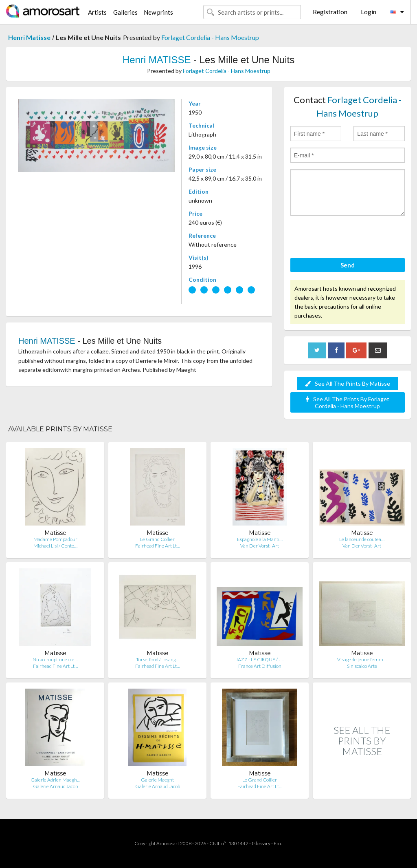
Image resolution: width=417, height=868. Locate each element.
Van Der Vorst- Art (260, 546)
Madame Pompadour (55, 539)
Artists (97, 12)
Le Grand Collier (157, 539)
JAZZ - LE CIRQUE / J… (260, 659)
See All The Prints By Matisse (348, 383)
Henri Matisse (29, 37)
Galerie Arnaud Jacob (55, 786)
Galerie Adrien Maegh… (55, 780)
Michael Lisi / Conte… (55, 546)
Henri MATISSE (157, 60)
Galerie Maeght (157, 780)
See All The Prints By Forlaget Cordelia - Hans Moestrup (348, 402)
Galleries (125, 12)
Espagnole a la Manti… (260, 539)
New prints (158, 12)
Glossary (261, 843)
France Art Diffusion (260, 666)
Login (369, 12)
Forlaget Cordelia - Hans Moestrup (210, 37)
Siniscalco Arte (362, 666)
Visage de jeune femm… (362, 659)
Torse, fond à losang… (158, 659)
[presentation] (352, 238)
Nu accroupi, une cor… (55, 659)
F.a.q (278, 843)
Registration (330, 12)
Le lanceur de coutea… (362, 539)
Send (348, 265)
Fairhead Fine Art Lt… (158, 546)
